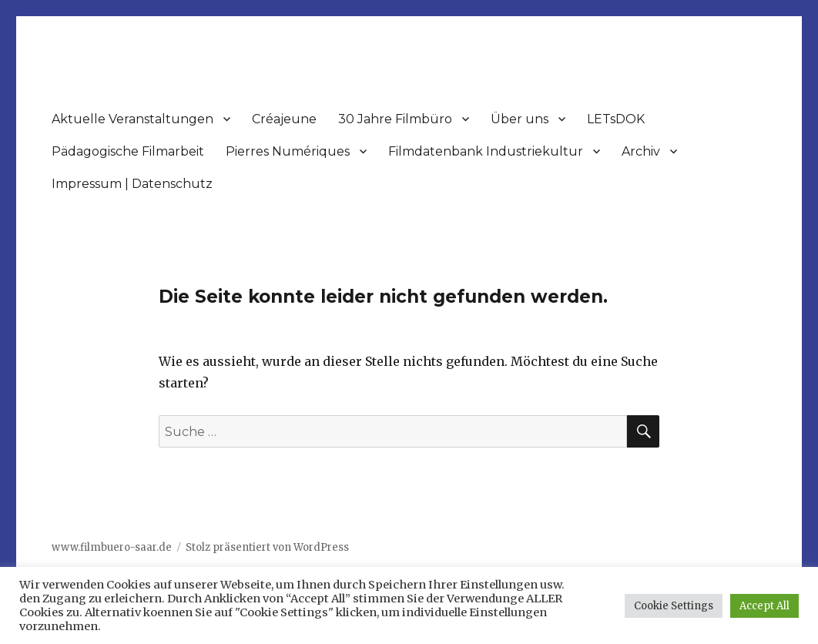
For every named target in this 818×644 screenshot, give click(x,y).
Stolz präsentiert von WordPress (267, 547)
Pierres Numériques (288, 151)
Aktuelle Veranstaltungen (132, 119)
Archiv (641, 151)
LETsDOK (616, 119)
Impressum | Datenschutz (132, 184)
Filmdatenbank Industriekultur (486, 151)
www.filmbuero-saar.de (112, 547)
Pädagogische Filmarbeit (128, 151)
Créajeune (284, 119)
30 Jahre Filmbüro (395, 119)
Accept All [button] (764, 606)
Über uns (520, 119)
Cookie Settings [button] (674, 606)
